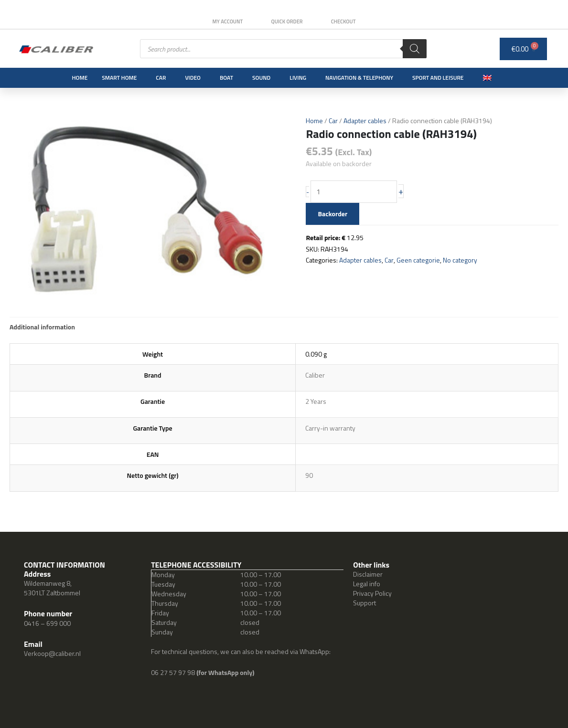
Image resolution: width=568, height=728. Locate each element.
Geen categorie (418, 260)
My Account (226, 21)
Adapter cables (365, 121)
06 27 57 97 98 (174, 672)
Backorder (332, 214)
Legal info (367, 584)
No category (461, 260)
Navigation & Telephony (359, 78)
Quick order (287, 21)
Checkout (345, 21)
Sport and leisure (438, 78)
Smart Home (119, 78)
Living (298, 78)
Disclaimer (368, 574)
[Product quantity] (355, 192)
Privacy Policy (372, 593)
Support (364, 603)
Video (193, 78)
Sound (261, 78)
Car (161, 78)
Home (80, 78)
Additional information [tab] (42, 327)
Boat (226, 78)
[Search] (415, 49)
